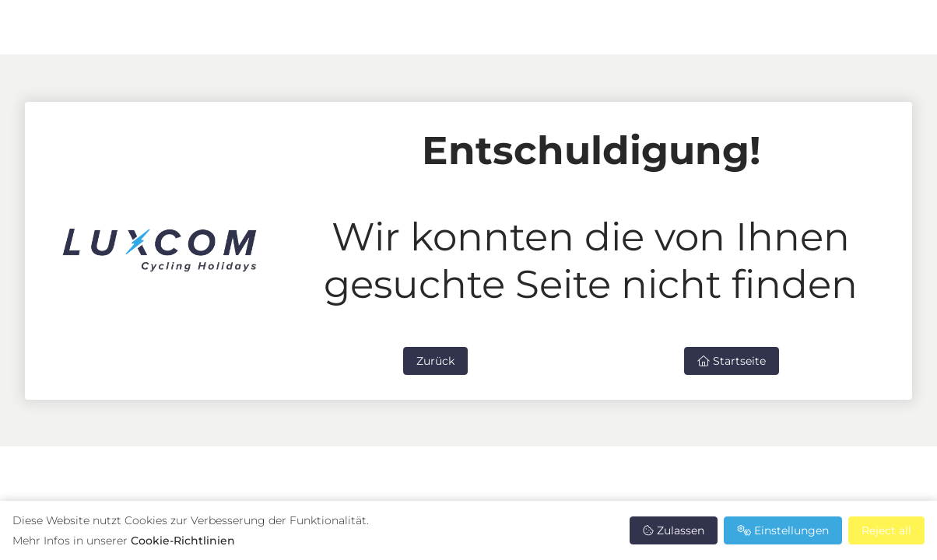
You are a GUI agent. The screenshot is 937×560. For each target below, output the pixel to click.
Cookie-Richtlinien (183, 541)
